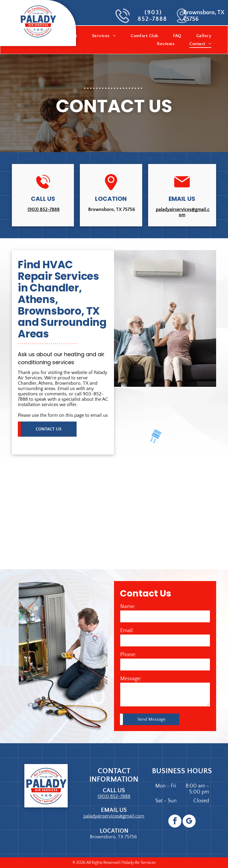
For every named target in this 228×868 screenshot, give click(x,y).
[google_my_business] (189, 822)
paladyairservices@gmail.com (183, 212)
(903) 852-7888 (152, 16)
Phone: (128, 655)
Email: (127, 631)
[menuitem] (104, 36)
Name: (128, 607)
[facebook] (175, 822)
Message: (131, 679)
